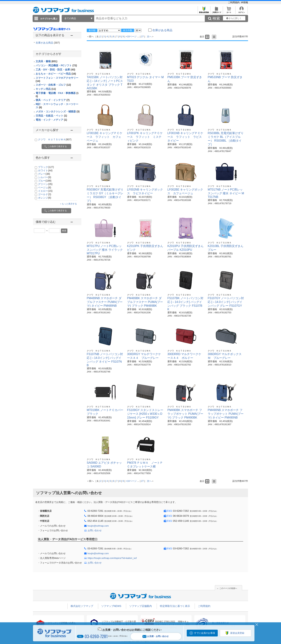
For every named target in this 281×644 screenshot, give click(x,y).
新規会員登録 (204, 11)
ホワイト (45, 170)
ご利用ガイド (216, 11)
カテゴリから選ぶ (49, 19)
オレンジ (45, 198)
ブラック (46, 167)
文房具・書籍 (47, 61)
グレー (44, 174)
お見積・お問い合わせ (156, 636)
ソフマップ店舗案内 (140, 606)
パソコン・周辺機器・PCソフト (56, 65)
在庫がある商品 (48, 43)
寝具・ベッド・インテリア (53, 100)
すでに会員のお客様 (205, 633)
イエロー (45, 191)
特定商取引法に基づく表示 (175, 606)
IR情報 (245, 2)
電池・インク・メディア (51, 120)
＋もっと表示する (68, 204)
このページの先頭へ (228, 588)
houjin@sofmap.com (98, 526)
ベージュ (45, 187)
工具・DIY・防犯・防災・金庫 (55, 70)
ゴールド (45, 194)
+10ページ (131, 36)
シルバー (45, 177)
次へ (149, 36)
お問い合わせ (95, 530)
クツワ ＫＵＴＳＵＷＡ (55, 139)
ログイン (241, 11)
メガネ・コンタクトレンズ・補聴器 (58, 111)
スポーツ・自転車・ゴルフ (53, 85)
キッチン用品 (46, 89)
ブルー (45, 181)
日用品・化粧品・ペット (51, 116)
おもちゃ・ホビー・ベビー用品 (56, 74)
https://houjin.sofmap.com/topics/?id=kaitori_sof (112, 558)
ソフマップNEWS (111, 606)
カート (229, 11)
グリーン (45, 184)
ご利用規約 (234, 2)
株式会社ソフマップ (82, 606)
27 (142, 36)
